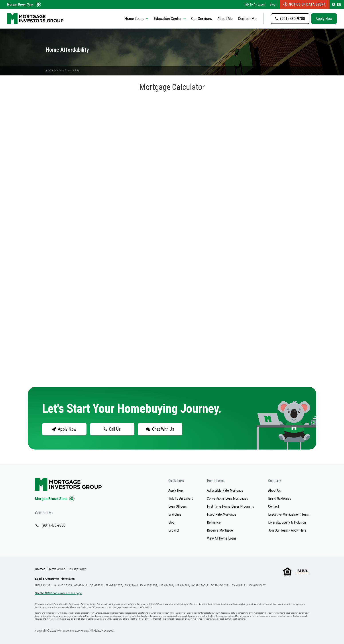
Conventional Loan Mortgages (227, 498)
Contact (274, 506)
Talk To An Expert (255, 4)
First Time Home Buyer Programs (230, 506)
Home (49, 71)
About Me (225, 19)
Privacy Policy (77, 569)
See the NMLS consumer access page (58, 593)
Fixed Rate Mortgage (222, 514)
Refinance (214, 522)
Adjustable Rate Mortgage (225, 490)
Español (174, 530)
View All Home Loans (222, 538)
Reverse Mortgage (220, 530)
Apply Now (324, 19)
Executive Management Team (289, 514)
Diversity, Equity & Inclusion (287, 522)
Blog (273, 4)
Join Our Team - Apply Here (287, 530)
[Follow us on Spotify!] (38, 4)
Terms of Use (57, 569)
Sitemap (40, 569)
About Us (274, 490)
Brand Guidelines (280, 498)
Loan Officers (178, 506)
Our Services (202, 19)
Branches (175, 514)
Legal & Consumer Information (55, 579)
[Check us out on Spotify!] (72, 499)
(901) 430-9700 (54, 525)
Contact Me (247, 19)
